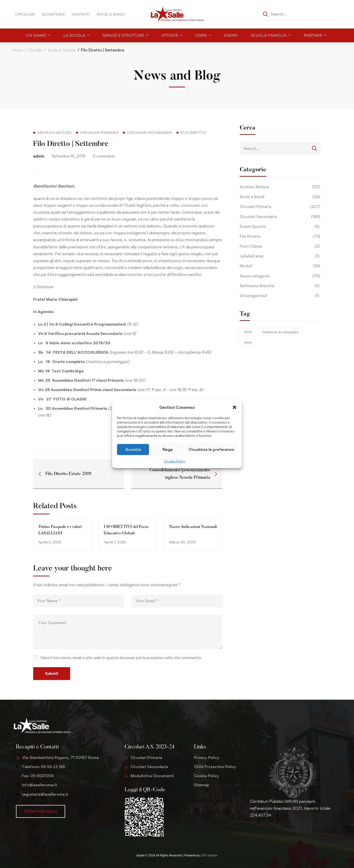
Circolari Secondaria (280, 217)
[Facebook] (258, 831)
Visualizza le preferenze (211, 449)
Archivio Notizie (62, 50)
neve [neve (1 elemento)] (248, 342)
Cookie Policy (175, 461)
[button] (235, 407)
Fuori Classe (280, 246)
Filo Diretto (280, 237)
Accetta (133, 449)
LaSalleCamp (280, 256)
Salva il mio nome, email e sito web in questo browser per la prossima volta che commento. (121, 658)
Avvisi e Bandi (280, 197)
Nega (168, 449)
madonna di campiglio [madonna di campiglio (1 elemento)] (280, 332)
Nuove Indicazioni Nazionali (193, 527)
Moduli (280, 266)
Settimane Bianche (280, 286)
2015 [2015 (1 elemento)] (248, 332)
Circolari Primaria (280, 207)
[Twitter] (250, 831)
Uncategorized (280, 296)
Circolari (35, 50)
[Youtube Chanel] (273, 831)
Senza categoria (280, 276)
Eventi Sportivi (280, 227)
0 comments (104, 156)
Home (18, 50)
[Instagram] (265, 831)
